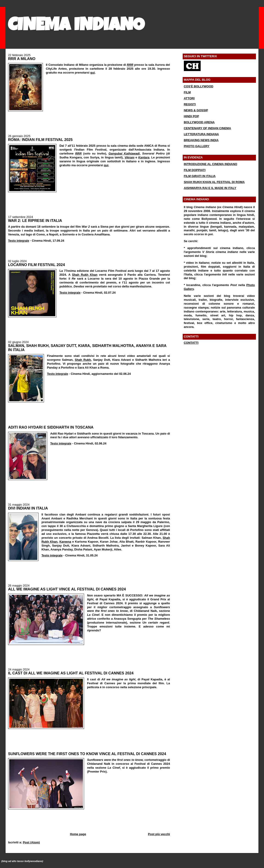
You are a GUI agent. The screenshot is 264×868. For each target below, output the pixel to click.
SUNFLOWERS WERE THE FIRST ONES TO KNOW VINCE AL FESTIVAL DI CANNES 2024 (87, 754)
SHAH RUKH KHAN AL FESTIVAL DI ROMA (214, 182)
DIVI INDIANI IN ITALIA (28, 508)
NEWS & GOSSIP (196, 110)
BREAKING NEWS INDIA (201, 140)
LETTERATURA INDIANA (201, 134)
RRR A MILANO (22, 59)
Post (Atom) (31, 842)
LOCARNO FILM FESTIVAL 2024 (37, 265)
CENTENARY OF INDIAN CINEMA (207, 128)
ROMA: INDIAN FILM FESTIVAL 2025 (40, 140)
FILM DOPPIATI (195, 170)
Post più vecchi (159, 834)
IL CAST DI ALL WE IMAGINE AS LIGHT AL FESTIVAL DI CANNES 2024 (71, 673)
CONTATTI (191, 343)
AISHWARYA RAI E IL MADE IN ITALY (210, 188)
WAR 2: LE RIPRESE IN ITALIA (35, 221)
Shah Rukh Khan (85, 275)
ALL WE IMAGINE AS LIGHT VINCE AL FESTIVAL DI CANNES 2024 (67, 589)
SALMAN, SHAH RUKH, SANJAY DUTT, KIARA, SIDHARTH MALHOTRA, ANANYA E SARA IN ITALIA (87, 348)
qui (93, 73)
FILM (187, 92)
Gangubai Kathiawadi (124, 153)
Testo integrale (19, 241)
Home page (78, 834)
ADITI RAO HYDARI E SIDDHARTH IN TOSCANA (51, 427)
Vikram (130, 157)
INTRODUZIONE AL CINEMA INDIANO (211, 164)
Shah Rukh (83, 360)
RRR (130, 65)
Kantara (144, 157)
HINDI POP (191, 116)
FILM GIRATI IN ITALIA (200, 176)
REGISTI (190, 104)
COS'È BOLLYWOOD (199, 86)
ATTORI (189, 98)
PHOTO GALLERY (197, 146)
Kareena (65, 542)
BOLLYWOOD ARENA (199, 122)
